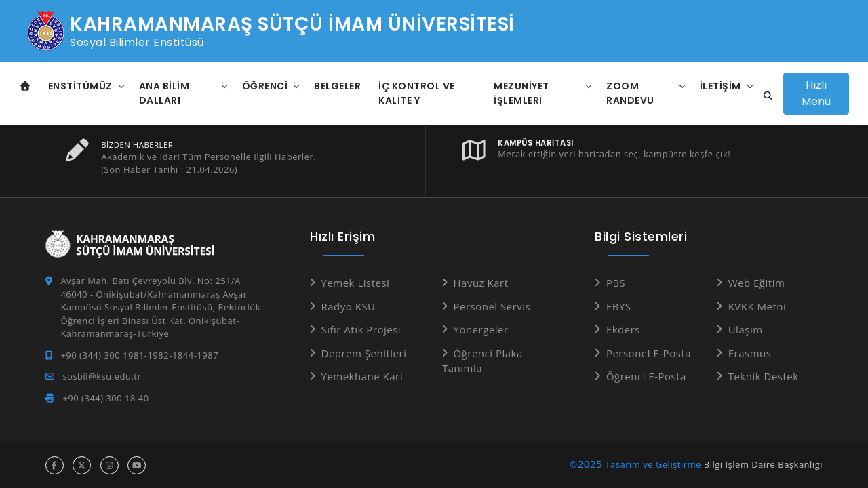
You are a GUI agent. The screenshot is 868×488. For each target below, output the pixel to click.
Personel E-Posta (649, 353)
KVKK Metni (757, 306)
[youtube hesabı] (137, 465)
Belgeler (337, 86)
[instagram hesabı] (110, 465)
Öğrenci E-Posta (646, 376)
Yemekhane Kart (363, 376)
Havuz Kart (481, 283)
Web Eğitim (757, 283)
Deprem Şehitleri (364, 353)
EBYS (619, 306)
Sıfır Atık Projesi (361, 329)
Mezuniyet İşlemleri (521, 93)
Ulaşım (746, 329)
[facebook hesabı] (55, 465)
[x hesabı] (82, 465)
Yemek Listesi (356, 283)
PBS (616, 283)
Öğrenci (265, 86)
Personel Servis (492, 306)
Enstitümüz (80, 86)
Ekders (623, 329)
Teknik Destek (764, 376)
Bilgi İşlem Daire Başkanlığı (763, 464)
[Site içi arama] (764, 96)
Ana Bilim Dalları (164, 93)
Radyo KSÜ (349, 306)
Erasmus (750, 353)
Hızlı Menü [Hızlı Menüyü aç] (816, 93)
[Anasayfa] (25, 86)
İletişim (721, 86)
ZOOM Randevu (630, 93)
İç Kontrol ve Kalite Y (417, 93)
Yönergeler (481, 329)
